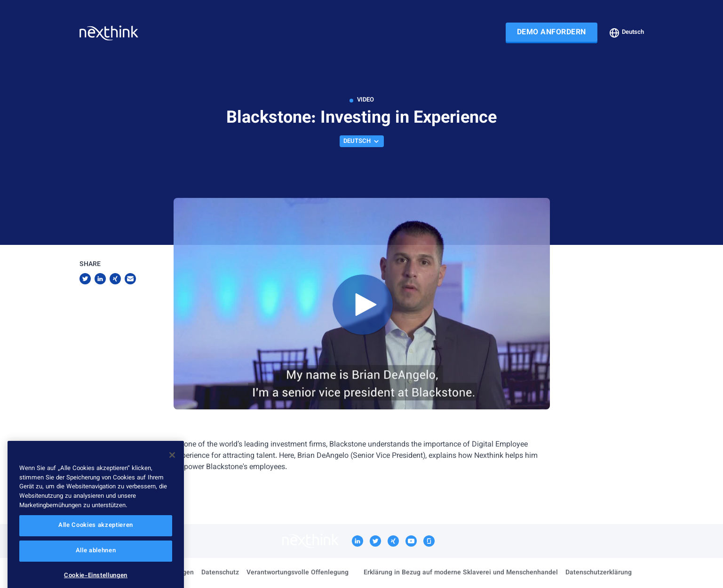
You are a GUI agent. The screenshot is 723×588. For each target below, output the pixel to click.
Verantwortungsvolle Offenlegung (298, 573)
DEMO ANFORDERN (552, 33)
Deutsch (626, 33)
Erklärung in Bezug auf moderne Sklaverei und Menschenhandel (461, 573)
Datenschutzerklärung (599, 573)
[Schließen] (172, 468)
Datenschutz (220, 573)
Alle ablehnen (96, 564)
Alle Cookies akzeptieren (96, 538)
